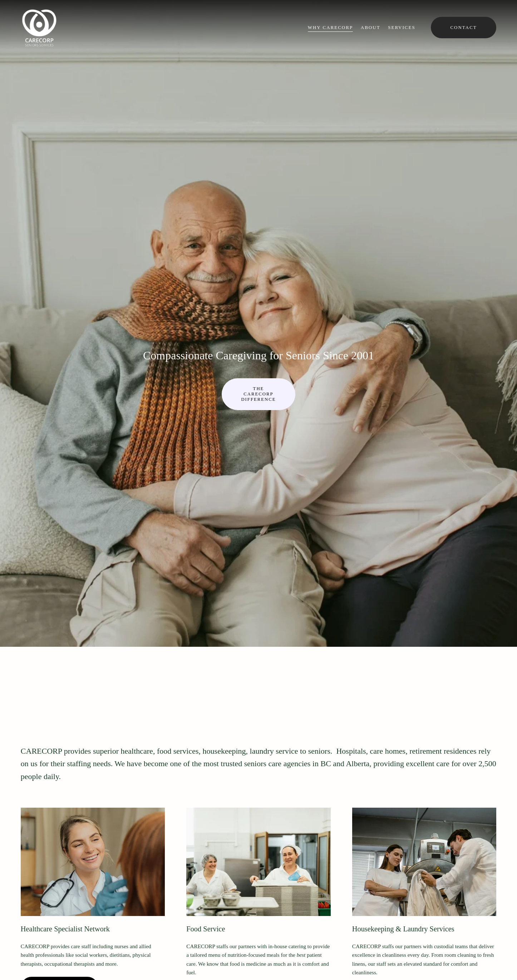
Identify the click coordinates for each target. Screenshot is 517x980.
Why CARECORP (330, 27)
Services (402, 27)
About (371, 27)
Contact (463, 27)
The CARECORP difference (258, 394)
